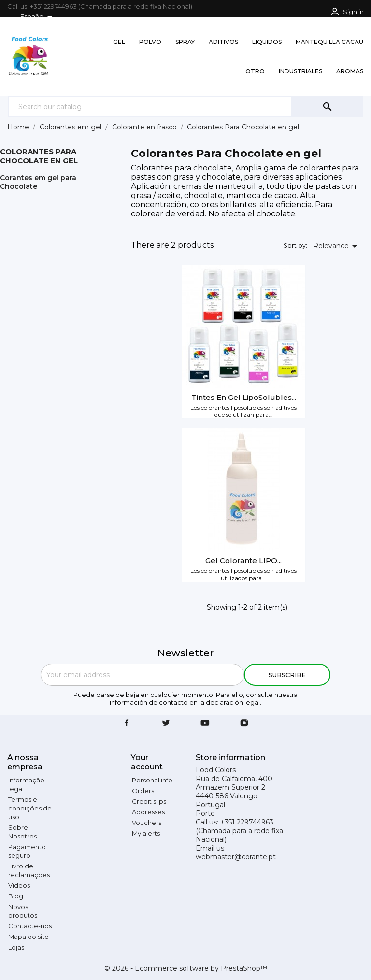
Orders (143, 791)
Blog (16, 896)
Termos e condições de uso (30, 808)
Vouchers (147, 823)
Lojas (16, 947)
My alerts (146, 833)
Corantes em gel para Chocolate (38, 182)
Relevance (337, 246)
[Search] (150, 107)
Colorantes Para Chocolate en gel (39, 156)
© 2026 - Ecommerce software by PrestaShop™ (186, 968)
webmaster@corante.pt (236, 857)
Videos (19, 885)
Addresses (148, 812)
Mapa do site (29, 937)
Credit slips (149, 801)
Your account (147, 762)
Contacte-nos (30, 926)
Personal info (152, 780)
